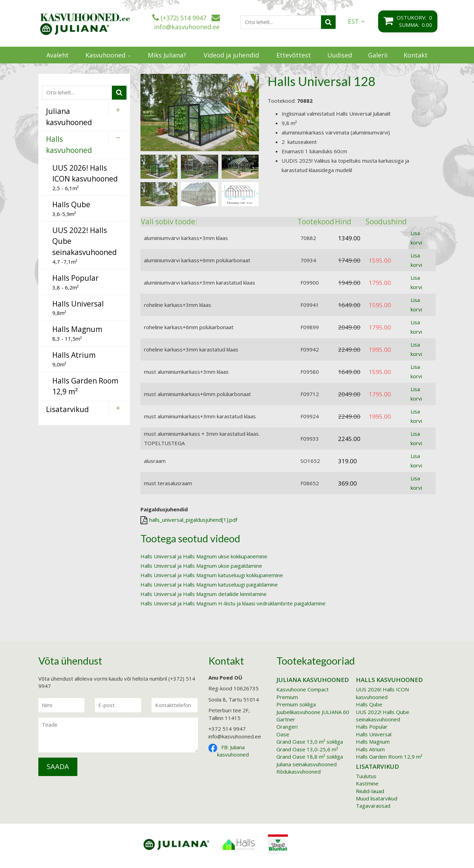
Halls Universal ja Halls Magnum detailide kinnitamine (204, 594)
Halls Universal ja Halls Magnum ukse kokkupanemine (204, 556)
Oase (283, 734)
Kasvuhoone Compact (303, 689)
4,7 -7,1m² (85, 245)
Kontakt (416, 55)
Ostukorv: (413, 17)
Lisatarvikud (377, 766)
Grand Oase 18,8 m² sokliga (310, 757)
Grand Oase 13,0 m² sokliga (310, 742)
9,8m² (78, 308)
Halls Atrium (370, 749)
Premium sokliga (296, 704)
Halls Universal (374, 734)
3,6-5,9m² (71, 208)
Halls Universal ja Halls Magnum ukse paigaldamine (201, 566)
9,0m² (74, 359)
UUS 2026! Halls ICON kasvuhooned (382, 693)
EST (356, 21)
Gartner (286, 719)
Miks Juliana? (167, 55)
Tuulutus (366, 776)
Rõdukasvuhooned (299, 772)
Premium (287, 697)
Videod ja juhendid (231, 55)
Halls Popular (372, 727)
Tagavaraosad (373, 806)
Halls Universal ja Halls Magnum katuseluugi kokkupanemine (212, 575)
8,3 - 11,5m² (77, 333)
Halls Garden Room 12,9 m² (389, 757)
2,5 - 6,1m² (85, 177)
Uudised (340, 55)
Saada (58, 766)
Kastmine (367, 783)
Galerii (378, 55)
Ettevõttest (294, 55)
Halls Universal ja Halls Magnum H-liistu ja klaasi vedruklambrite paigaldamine (233, 603)
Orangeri (287, 727)
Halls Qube (369, 704)
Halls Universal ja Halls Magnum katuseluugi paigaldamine (209, 584)
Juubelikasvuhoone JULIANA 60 (313, 712)
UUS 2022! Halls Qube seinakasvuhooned (383, 716)
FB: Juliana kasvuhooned (233, 751)
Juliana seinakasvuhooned (307, 764)
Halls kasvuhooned (389, 680)
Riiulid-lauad (370, 791)
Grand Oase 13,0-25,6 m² (307, 749)
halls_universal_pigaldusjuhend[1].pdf (189, 520)
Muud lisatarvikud (377, 798)
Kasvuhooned (105, 55)
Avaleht (58, 55)
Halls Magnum (373, 742)
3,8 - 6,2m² (75, 282)
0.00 (427, 25)
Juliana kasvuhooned (313, 680)
